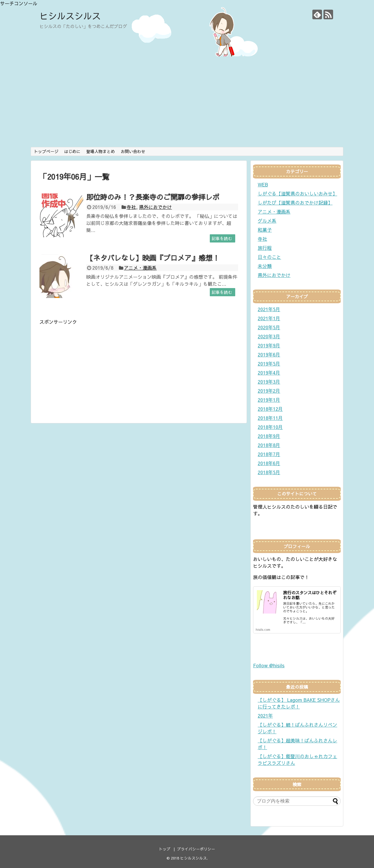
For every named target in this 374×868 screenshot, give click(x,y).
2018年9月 (269, 436)
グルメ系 (267, 221)
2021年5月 (269, 309)
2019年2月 (269, 391)
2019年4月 (269, 373)
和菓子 (265, 230)
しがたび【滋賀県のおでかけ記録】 (295, 202)
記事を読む (222, 238)
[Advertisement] (187, 103)
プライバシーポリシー (196, 849)
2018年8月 (269, 445)
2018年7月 (269, 454)
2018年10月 (270, 427)
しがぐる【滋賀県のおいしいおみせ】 (297, 193)
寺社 (131, 207)
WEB (263, 184)
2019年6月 (269, 354)
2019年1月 (269, 400)
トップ (165, 849)
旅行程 (265, 248)
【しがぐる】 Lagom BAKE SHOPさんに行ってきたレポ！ (299, 703)
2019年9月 (269, 345)
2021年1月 (269, 318)
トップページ (46, 151)
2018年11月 (270, 418)
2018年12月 (270, 409)
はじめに (72, 151)
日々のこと (269, 257)
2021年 (265, 715)
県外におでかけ (155, 207)
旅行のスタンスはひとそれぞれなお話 (310, 595)
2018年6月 (269, 463)
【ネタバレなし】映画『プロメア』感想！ (153, 258)
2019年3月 (269, 382)
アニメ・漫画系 (140, 268)
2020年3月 (269, 336)
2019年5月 (269, 363)
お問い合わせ (133, 151)
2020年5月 (269, 327)
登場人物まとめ (101, 151)
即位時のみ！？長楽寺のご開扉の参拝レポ (153, 197)
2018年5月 (269, 472)
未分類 (265, 266)
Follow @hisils (269, 665)
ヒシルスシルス (70, 16)
